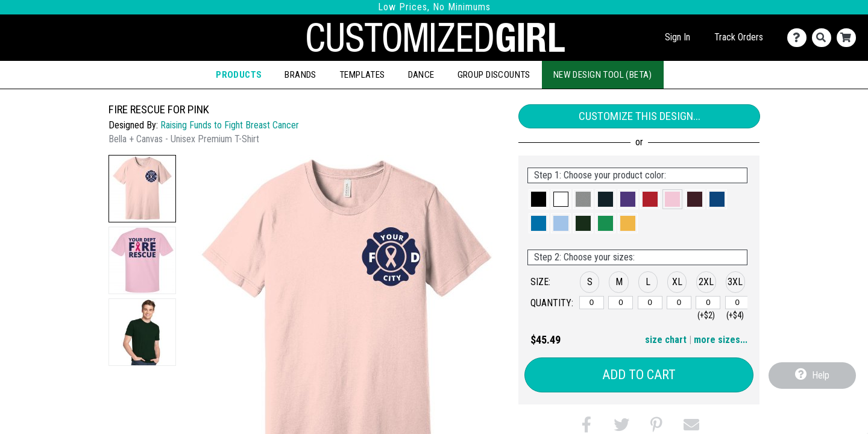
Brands (300, 75)
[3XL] (737, 303)
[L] (650, 303)
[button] (142, 189)
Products (239, 75)
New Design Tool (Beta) (603, 75)
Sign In (678, 37)
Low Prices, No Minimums (434, 7)
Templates (362, 75)
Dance (421, 75)
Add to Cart (639, 375)
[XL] (679, 303)
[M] (621, 303)
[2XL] (708, 303)
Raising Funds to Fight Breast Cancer (230, 125)
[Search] (824, 38)
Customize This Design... (640, 116)
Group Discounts (494, 75)
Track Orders (739, 37)
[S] (592, 303)
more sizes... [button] (721, 340)
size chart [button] (666, 340)
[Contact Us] (800, 38)
